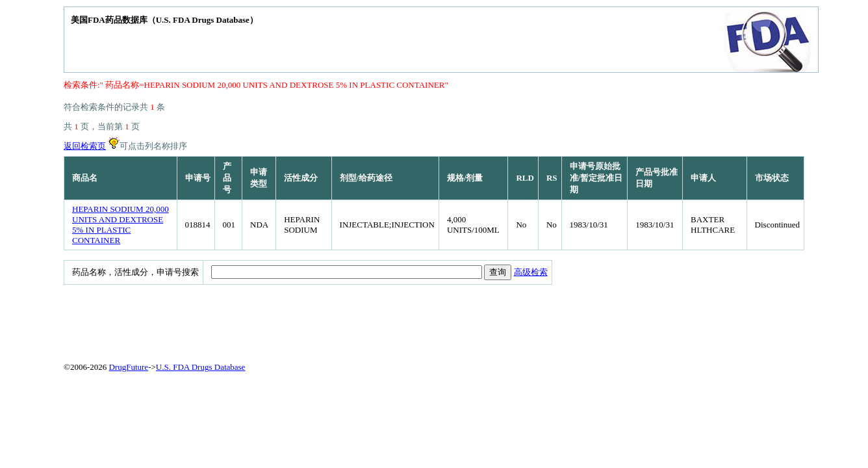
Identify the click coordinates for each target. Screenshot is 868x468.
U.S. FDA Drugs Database (201, 367)
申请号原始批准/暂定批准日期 (596, 178)
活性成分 (301, 178)
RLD (525, 178)
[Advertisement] (379, 320)
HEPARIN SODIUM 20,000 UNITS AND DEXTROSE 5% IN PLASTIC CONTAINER (121, 225)
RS (552, 178)
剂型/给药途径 (366, 178)
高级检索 (531, 272)
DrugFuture (128, 367)
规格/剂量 (465, 178)
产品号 (227, 178)
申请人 (703, 178)
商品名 (85, 178)
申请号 (198, 178)
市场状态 (772, 178)
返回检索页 (85, 146)
